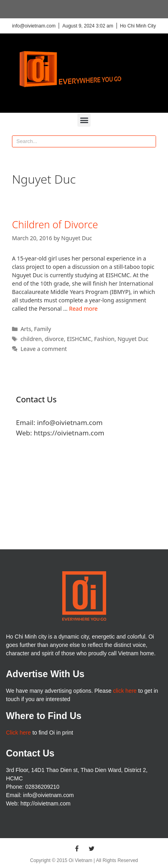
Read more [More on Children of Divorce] (83, 309)
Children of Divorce (55, 224)
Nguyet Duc (133, 339)
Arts (26, 329)
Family (42, 329)
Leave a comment (43, 349)
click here (125, 691)
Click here (18, 733)
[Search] (150, 141)
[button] (84, 120)
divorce (54, 339)
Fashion (104, 339)
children (31, 339)
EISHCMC (79, 339)
